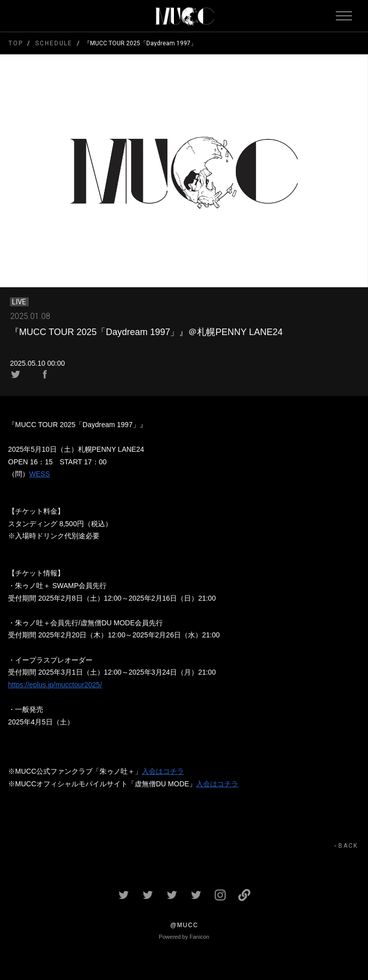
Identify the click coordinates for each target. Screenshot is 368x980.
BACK (348, 846)
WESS (39, 474)
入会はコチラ (163, 771)
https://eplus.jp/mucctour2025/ (55, 685)
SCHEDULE (54, 43)
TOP (16, 43)
